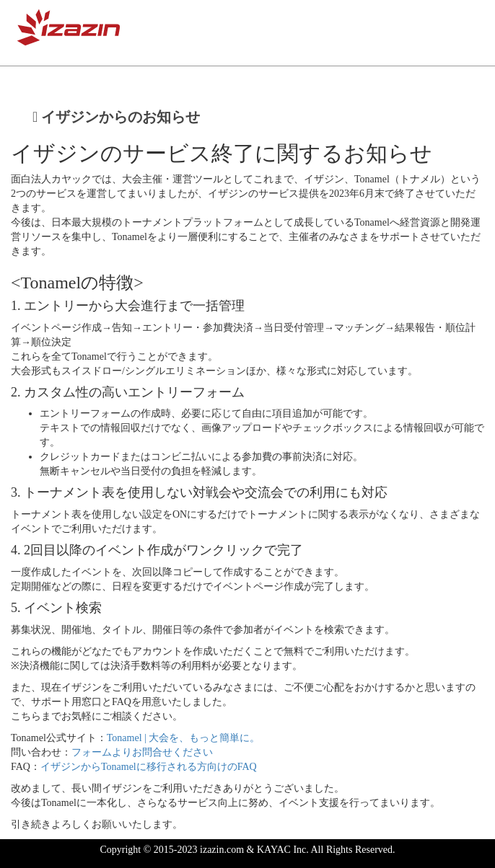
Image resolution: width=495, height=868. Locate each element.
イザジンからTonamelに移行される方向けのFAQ (149, 767)
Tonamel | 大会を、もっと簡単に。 (184, 738)
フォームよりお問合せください (142, 752)
